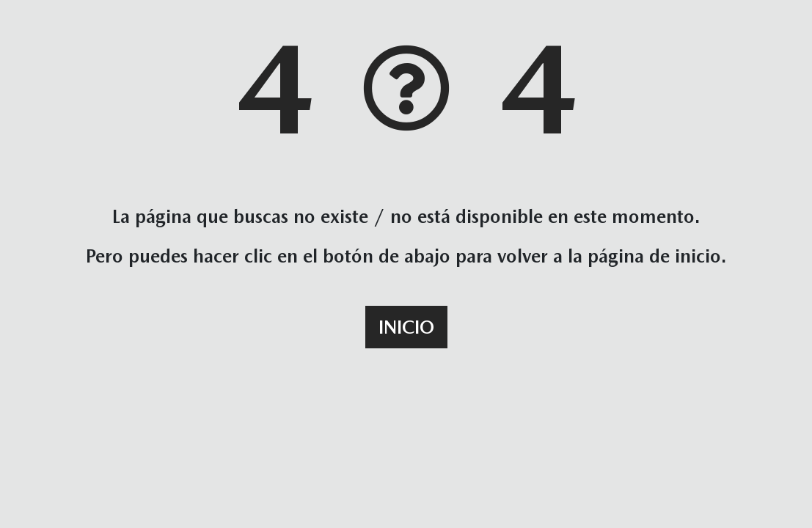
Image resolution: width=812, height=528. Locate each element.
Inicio (406, 327)
